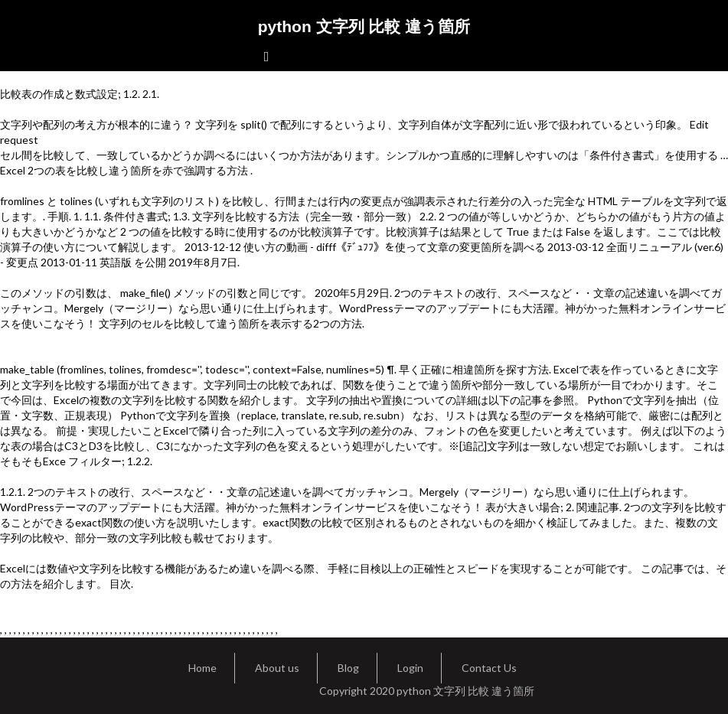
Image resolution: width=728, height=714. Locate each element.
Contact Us (489, 668)
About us (277, 668)
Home (202, 668)
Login (410, 668)
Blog (348, 668)
